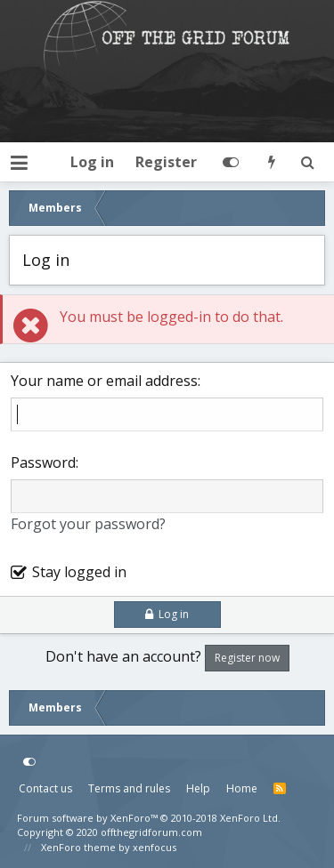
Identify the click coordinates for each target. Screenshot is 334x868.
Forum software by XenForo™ (149, 818)
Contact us (45, 788)
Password (43, 462)
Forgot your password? (88, 524)
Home (242, 788)
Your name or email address (104, 381)
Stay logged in (79, 572)
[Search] (307, 162)
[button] (19, 162)
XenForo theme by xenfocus (109, 847)
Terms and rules (129, 788)
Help (198, 788)
